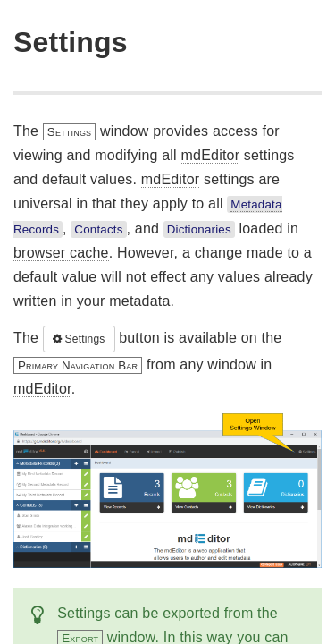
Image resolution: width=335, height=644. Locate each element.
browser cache (61, 253)
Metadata (256, 204)
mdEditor (211, 155)
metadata (139, 301)
